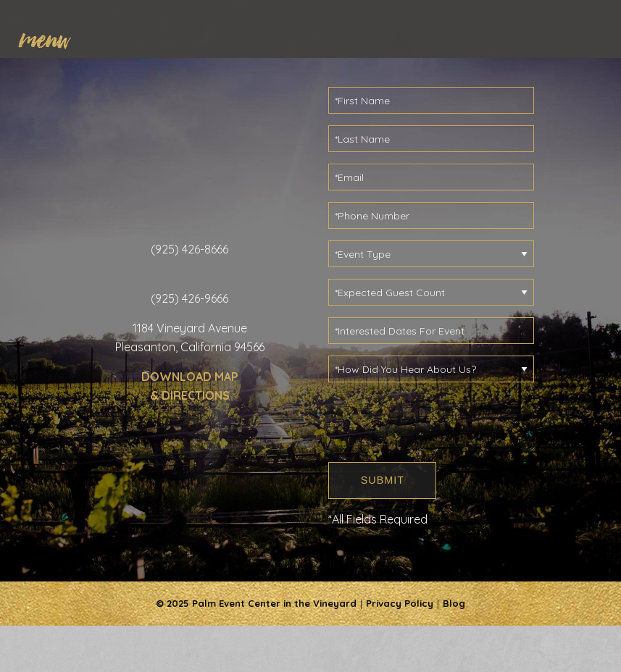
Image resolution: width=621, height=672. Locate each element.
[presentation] (438, 422)
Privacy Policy (400, 603)
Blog (454, 603)
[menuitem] (52, 38)
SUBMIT (383, 480)
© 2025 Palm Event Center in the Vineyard (256, 603)
